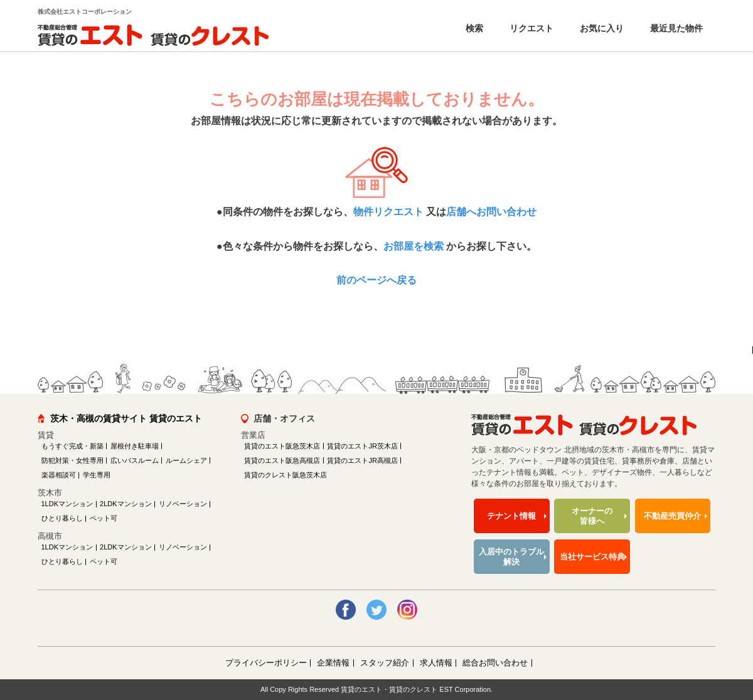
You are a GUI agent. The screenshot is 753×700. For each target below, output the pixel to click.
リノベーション (183, 504)
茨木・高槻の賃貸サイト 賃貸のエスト (126, 418)
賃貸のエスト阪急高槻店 (282, 460)
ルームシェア (186, 460)
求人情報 (436, 663)
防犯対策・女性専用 (72, 460)
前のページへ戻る (376, 280)
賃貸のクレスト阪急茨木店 (286, 475)
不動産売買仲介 (672, 516)
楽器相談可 (59, 475)
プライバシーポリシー (266, 663)
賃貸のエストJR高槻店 (362, 460)
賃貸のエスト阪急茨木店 (282, 446)
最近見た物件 (675, 28)
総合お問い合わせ (495, 663)
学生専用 (97, 475)
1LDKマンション (67, 504)
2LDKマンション (126, 504)
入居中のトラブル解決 (511, 557)
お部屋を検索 (414, 246)
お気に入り (601, 28)
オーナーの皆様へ (592, 516)
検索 (473, 28)
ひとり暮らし (62, 518)
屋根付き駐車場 (135, 446)
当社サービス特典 (592, 557)
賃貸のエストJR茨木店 (362, 446)
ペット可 (104, 518)
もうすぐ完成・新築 (72, 446)
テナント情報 (511, 516)
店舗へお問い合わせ (491, 212)
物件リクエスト (388, 212)
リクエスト (530, 28)
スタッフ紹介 (385, 663)
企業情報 (333, 663)
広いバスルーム (135, 460)
